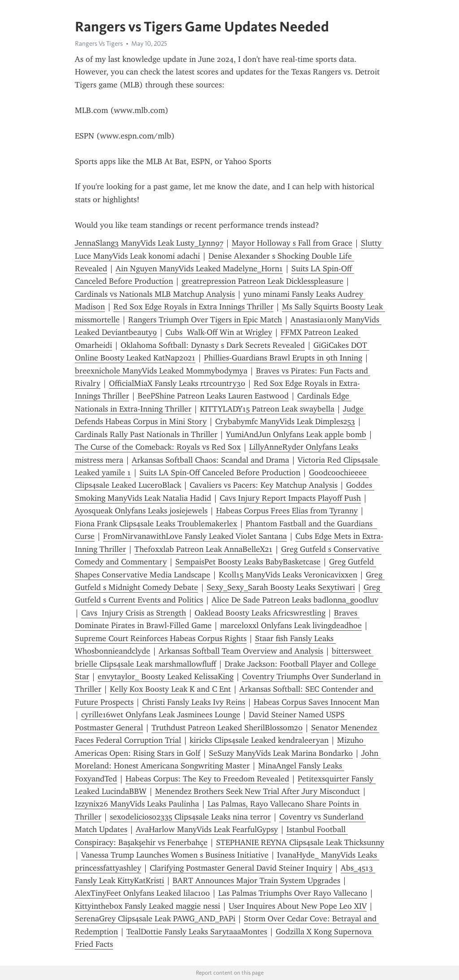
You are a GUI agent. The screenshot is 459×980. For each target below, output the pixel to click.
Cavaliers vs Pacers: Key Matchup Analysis (264, 485)
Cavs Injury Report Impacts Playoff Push (290, 498)
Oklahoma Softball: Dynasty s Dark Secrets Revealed (213, 345)
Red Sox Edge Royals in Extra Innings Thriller (193, 307)
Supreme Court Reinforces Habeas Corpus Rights (161, 638)
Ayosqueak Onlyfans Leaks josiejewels (141, 511)
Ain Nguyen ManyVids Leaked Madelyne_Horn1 (199, 269)
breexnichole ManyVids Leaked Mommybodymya (161, 371)
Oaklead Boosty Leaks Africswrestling (260, 613)
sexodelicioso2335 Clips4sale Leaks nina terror (190, 817)
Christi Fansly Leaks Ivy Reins (194, 702)
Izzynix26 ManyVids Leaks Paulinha (137, 804)
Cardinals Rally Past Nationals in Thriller (146, 434)
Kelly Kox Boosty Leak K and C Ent (170, 689)
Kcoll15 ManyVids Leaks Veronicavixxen (288, 575)
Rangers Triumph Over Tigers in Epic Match (205, 320)
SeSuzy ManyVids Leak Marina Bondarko (281, 753)
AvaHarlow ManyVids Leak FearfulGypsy (207, 829)
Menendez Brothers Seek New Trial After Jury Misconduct (258, 791)
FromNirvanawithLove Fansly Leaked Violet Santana (195, 536)
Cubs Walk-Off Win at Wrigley (219, 332)
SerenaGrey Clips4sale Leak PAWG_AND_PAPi (155, 919)
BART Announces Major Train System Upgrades (256, 880)
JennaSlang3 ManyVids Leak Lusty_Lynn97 (149, 243)
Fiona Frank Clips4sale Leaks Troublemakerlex (156, 524)
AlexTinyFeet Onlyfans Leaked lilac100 (142, 893)
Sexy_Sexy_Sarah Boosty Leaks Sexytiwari (281, 587)
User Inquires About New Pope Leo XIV (298, 906)
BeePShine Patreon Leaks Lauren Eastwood (213, 396)
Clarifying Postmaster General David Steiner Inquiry (241, 868)
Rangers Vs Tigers (99, 43)
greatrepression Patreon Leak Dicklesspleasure (262, 281)
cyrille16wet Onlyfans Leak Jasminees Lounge (161, 715)
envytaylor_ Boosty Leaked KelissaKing (166, 676)
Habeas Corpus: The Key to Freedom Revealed (207, 779)
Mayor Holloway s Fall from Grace (292, 243)
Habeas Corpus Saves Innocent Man (316, 702)
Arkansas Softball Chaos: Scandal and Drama (210, 460)
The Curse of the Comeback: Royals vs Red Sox (158, 447)
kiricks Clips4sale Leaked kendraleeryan (259, 740)
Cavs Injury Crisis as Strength (134, 613)
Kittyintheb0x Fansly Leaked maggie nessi (147, 906)
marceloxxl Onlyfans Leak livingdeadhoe (291, 625)
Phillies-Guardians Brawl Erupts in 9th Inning (283, 358)
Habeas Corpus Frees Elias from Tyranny (287, 511)
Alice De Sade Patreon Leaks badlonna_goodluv (295, 600)
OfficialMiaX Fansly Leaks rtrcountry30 (177, 383)
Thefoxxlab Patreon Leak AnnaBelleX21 (204, 549)
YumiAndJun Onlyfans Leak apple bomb (296, 434)
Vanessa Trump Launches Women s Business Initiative (175, 855)
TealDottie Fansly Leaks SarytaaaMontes (197, 932)
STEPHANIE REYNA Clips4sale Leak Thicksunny (300, 842)
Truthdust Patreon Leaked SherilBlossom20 (227, 728)
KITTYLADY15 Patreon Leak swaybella (267, 409)
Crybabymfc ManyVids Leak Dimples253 (285, 421)
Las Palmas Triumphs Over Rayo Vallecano (293, 893)
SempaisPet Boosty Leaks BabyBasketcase (248, 562)
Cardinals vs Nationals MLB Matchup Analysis (155, 294)
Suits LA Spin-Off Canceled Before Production (220, 473)
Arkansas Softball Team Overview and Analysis (241, 651)
